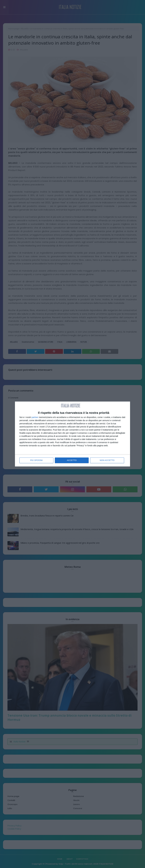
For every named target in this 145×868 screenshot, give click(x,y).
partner (35, 417)
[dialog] (72, 434)
